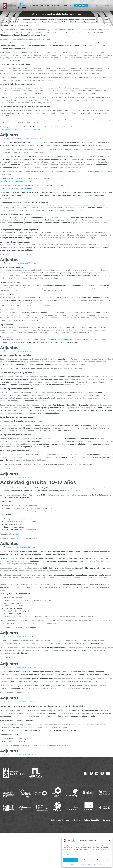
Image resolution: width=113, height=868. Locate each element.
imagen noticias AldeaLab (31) (18, 477)
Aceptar (71, 860)
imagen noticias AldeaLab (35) (18, 263)
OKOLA (104, 488)
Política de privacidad (89, 864)
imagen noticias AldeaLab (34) (18, 351)
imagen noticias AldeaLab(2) (18, 701)
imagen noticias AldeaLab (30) (18, 636)
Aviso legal (99, 864)
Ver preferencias (103, 860)
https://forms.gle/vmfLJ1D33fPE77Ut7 (16, 181)
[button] (109, 841)
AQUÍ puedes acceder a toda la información (17, 254)
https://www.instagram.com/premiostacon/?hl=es (20, 129)
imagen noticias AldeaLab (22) (18, 754)
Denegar (87, 860)
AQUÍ (13, 469)
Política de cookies (77, 864)
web (36, 538)
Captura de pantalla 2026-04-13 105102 (22, 138)
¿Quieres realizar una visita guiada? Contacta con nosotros (56, 14)
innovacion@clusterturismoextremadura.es (18, 188)
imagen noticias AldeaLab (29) (18, 667)
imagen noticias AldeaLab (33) (18, 547)
